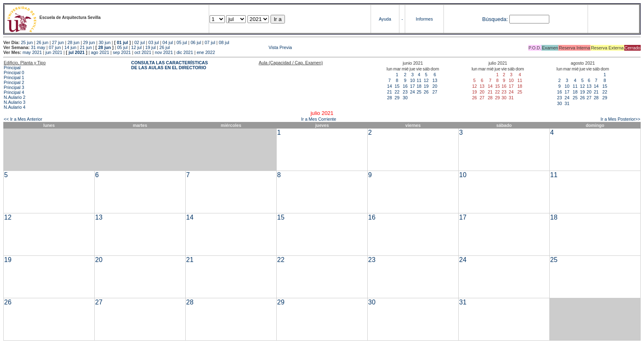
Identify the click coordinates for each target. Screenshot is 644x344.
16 (405, 86)
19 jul (150, 47)
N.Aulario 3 (15, 102)
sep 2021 (122, 52)
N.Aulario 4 (15, 107)
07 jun (55, 47)
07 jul (210, 42)
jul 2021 (76, 52)
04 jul (168, 42)
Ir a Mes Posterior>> (620, 119)
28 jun (73, 42)
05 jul (182, 42)
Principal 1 (14, 77)
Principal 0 (14, 73)
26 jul (164, 47)
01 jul (122, 42)
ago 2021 (100, 52)
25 (419, 92)
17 (413, 86)
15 (397, 86)
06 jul (196, 42)
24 (413, 92)
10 (413, 80)
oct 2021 (143, 52)
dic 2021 (185, 52)
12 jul (136, 47)
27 (435, 92)
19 (426, 86)
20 (435, 86)
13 (435, 80)
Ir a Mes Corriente (318, 119)
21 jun (86, 47)
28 (390, 98)
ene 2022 (206, 52)
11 (419, 80)
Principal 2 (14, 82)
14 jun (70, 47)
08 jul (224, 42)
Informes (424, 19)
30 (405, 98)
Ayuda (385, 19)
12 (426, 80)
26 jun (42, 42)
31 (567, 103)
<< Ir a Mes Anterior (23, 119)
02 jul (139, 42)
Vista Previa (231, 47)
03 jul (153, 42)
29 (397, 98)
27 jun (58, 42)
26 (426, 92)
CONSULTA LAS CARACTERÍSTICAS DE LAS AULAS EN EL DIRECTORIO (170, 65)
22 (397, 92)
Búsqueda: (495, 19)
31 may (38, 47)
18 (419, 86)
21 (390, 92)
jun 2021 (54, 52)
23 (405, 92)
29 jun (89, 42)
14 (390, 86)
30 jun (104, 42)
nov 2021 (164, 52)
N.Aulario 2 (15, 97)
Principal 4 (14, 92)
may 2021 (32, 52)
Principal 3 (14, 87)
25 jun (27, 42)
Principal (12, 68)
